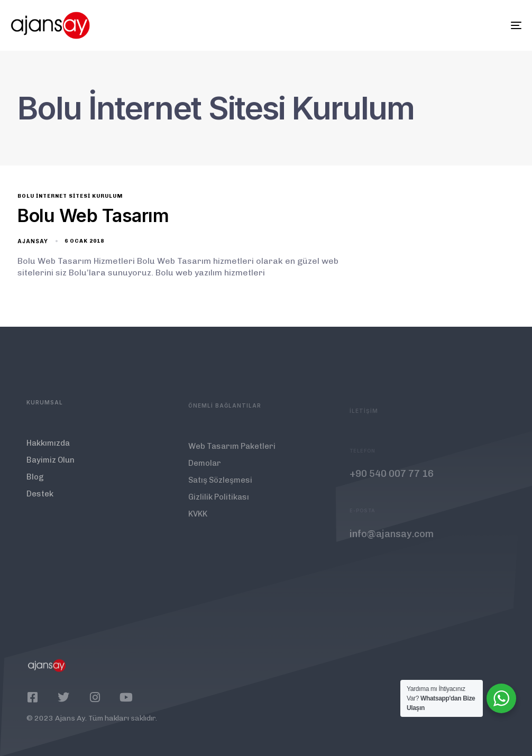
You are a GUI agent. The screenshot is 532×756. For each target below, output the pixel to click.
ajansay (33, 241)
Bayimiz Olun (51, 468)
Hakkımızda (48, 451)
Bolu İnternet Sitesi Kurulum (70, 196)
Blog (35, 485)
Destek (40, 502)
